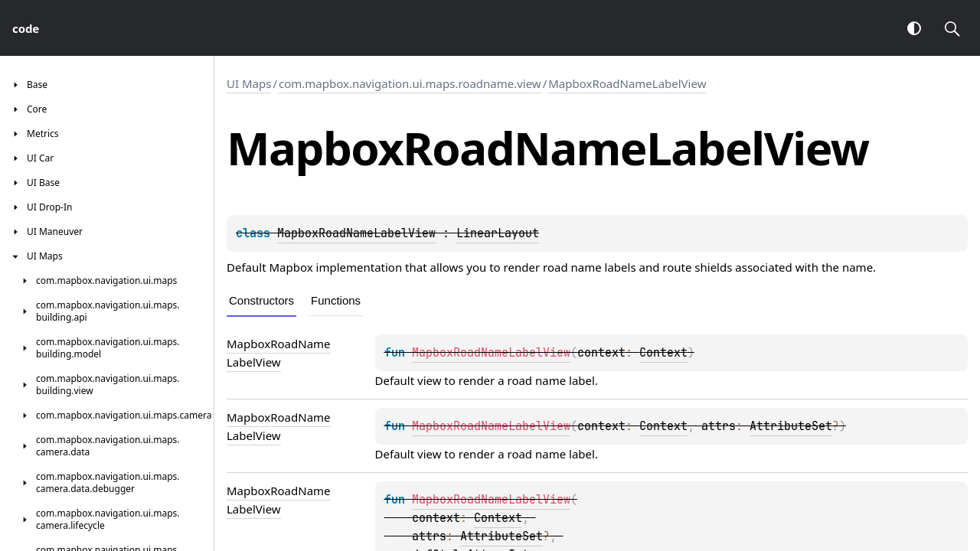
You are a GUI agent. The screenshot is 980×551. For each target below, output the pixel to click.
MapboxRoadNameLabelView (627, 83)
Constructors (261, 300)
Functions (336, 300)
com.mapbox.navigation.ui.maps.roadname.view (410, 83)
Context (663, 353)
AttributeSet (791, 426)
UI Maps (249, 83)
